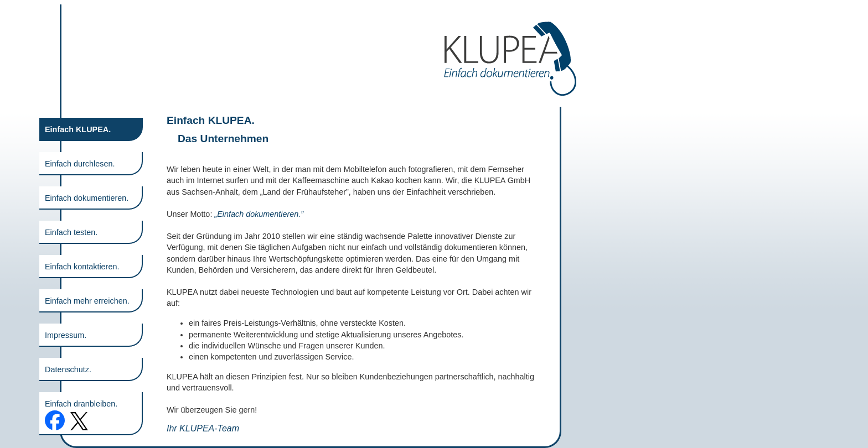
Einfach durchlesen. (80, 164)
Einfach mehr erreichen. (87, 301)
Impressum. (66, 335)
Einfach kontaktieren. (82, 267)
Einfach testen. (71, 232)
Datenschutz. (68, 369)
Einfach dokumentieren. (87, 198)
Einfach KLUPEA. (78, 129)
